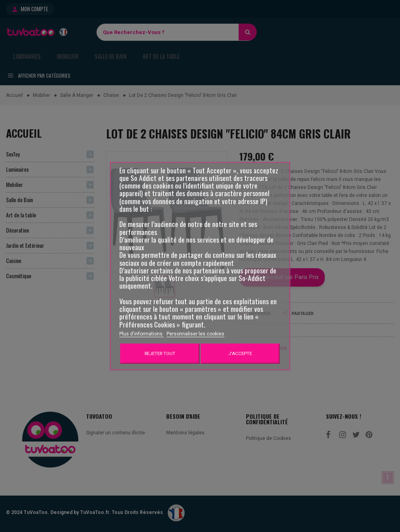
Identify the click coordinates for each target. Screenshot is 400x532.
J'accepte (240, 353)
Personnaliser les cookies (195, 334)
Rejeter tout (160, 353)
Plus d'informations (142, 334)
